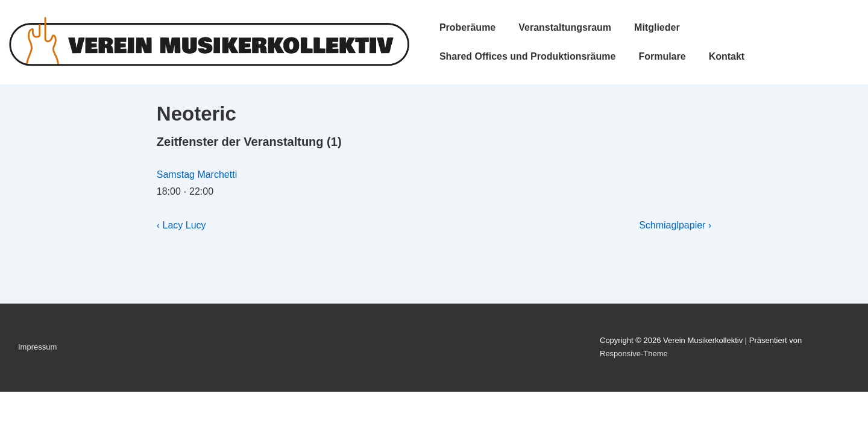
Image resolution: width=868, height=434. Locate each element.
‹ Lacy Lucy (181, 225)
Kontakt (727, 56)
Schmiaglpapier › (675, 225)
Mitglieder (657, 27)
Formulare (662, 56)
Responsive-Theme (634, 354)
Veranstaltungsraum (565, 27)
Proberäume (467, 27)
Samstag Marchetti (197, 175)
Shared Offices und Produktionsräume (528, 56)
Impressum (37, 347)
